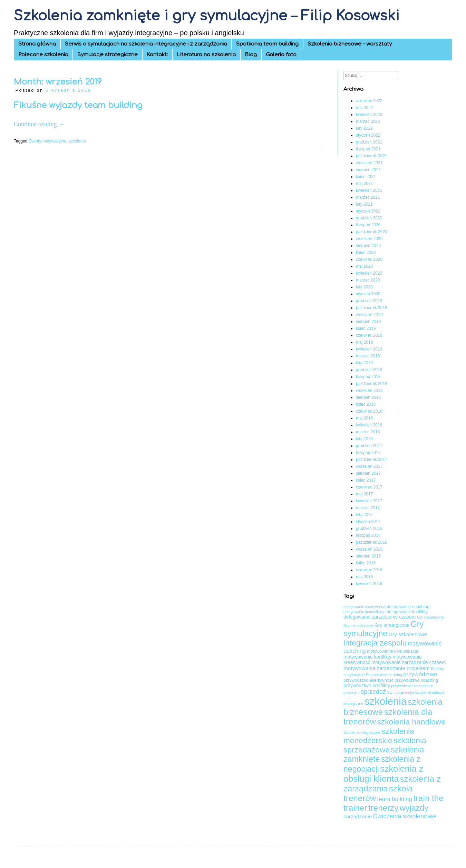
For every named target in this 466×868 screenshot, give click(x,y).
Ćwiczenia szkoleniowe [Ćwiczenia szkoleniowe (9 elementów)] (405, 816)
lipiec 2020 (366, 253)
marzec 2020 (368, 280)
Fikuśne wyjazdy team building (78, 105)
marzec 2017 (368, 508)
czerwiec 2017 (369, 487)
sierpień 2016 (368, 556)
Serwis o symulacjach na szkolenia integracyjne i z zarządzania (146, 44)
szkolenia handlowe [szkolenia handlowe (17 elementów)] (411, 722)
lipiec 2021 (366, 177)
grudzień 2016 (369, 529)
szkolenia (77, 141)
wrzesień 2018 (369, 391)
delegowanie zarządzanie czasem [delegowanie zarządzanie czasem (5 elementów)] (380, 617)
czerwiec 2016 (369, 570)
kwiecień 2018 (369, 425)
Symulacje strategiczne (108, 55)
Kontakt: (157, 55)
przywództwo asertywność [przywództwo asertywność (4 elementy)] (368, 680)
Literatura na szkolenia (206, 55)
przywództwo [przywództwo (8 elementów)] (420, 674)
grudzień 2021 (369, 142)
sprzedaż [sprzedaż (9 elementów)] (373, 692)
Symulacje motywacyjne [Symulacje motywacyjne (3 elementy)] (407, 692)
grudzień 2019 (369, 301)
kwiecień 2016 (369, 584)
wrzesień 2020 (369, 239)
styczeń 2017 (368, 522)
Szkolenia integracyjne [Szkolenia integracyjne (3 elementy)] (362, 732)
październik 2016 (372, 542)
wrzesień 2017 (369, 466)
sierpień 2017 (368, 473)
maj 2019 (364, 342)
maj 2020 (364, 266)
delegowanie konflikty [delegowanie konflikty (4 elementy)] (407, 612)
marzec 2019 (368, 356)
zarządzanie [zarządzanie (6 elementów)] (358, 816)
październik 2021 (372, 156)
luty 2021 (364, 204)
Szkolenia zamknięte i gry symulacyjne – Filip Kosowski (207, 16)
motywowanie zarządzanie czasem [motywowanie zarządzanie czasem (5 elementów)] (409, 662)
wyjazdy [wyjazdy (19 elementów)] (414, 808)
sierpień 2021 (368, 170)
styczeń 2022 (368, 135)
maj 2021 (364, 184)
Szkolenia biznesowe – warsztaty (350, 44)
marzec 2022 (368, 121)
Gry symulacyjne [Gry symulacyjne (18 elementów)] (384, 629)
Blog (251, 55)
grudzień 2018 (369, 370)
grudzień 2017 (369, 446)
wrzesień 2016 (369, 549)
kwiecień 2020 (369, 273)
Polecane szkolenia (43, 55)
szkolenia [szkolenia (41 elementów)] (386, 701)
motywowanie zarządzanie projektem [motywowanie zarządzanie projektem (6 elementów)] (387, 668)
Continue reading (39, 124)
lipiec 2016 (366, 563)
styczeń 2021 (368, 211)
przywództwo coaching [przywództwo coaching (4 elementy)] (416, 680)
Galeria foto (281, 55)
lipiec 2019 (366, 328)
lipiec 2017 (366, 480)
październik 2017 (372, 460)
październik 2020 (372, 232)
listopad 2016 (368, 535)
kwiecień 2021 (369, 190)
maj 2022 (364, 108)
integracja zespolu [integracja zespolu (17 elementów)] (375, 643)
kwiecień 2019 (369, 349)
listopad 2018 (368, 377)
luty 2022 (364, 128)
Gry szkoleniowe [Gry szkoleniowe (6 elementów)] (408, 634)
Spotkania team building (267, 44)
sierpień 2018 (368, 397)
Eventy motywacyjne (47, 141)
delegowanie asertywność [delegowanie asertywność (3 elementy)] (365, 607)
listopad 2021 (368, 149)
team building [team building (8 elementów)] (395, 799)
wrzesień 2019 (369, 315)
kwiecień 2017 (369, 501)
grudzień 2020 (369, 218)
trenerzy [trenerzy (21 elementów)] (383, 808)
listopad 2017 (368, 453)
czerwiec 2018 (369, 411)
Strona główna (37, 44)
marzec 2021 (368, 197)
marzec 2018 (368, 432)
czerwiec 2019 (369, 335)
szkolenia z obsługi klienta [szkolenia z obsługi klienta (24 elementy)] (383, 774)
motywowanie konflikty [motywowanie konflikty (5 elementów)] (367, 657)
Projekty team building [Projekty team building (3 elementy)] (384, 675)
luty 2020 (364, 287)
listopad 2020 (368, 225)
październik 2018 (372, 384)
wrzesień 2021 (369, 163)
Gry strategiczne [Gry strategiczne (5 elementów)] (392, 625)
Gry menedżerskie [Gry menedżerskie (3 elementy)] (358, 625)
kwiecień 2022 (369, 115)
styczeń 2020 (368, 294)
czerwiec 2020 (369, 259)
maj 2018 (364, 418)
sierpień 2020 (368, 246)
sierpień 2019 (368, 322)
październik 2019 (372, 308)
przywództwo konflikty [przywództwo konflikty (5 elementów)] (367, 685)
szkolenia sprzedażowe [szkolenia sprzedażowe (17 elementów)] (385, 745)
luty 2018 (364, 439)
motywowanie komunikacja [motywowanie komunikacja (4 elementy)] (393, 651)
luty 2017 (364, 515)
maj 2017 (364, 494)
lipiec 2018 (366, 404)
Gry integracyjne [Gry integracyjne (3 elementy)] (430, 617)
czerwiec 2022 (369, 101)
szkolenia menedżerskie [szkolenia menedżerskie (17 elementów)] (379, 736)
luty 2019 (364, 363)
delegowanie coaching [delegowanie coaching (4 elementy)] (408, 607)
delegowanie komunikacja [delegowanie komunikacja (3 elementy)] (365, 612)
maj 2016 (364, 577)
